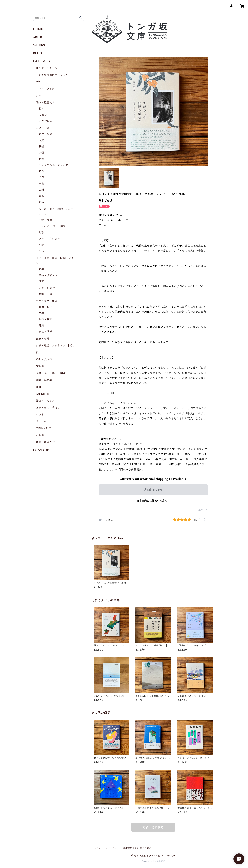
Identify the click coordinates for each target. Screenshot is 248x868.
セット (40, 415)
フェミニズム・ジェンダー (55, 165)
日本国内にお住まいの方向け (153, 501)
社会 (42, 159)
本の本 (40, 435)
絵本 (42, 109)
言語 (42, 190)
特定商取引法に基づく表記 (137, 848)
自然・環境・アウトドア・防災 (55, 346)
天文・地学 (46, 332)
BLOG (38, 53)
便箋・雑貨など (45, 442)
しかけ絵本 (46, 121)
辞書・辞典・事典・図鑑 (51, 373)
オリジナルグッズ (47, 68)
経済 (42, 202)
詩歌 (42, 233)
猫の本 (40, 366)
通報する (203, 510)
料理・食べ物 (44, 359)
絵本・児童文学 (45, 102)
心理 (42, 177)
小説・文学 (46, 220)
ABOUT (39, 37)
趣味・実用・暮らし (48, 408)
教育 (42, 171)
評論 (42, 245)
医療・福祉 (43, 339)
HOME (38, 29)
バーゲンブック (45, 89)
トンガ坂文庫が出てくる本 (52, 75)
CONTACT (41, 450)
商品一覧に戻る (153, 827)
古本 (39, 96)
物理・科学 (46, 307)
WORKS (39, 45)
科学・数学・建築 (47, 301)
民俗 (42, 146)
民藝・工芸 (46, 294)
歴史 (42, 140)
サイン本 (41, 421)
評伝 (42, 251)
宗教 (42, 183)
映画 (42, 282)
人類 (42, 153)
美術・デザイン (48, 275)
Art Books (43, 394)
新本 (39, 82)
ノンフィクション (49, 239)
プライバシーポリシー (106, 848)
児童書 (43, 115)
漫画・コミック (45, 401)
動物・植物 (46, 319)
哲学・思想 (46, 134)
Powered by (153, 861)
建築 (42, 326)
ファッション (47, 288)
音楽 (42, 269)
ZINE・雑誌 (44, 428)
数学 (42, 313)
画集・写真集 (44, 380)
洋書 (39, 387)
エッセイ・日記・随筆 (52, 226)
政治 (42, 196)
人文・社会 (43, 128)
